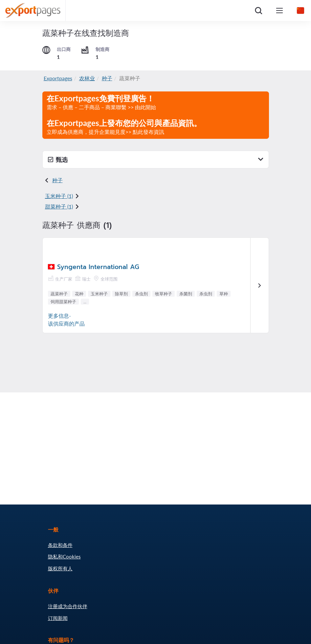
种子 (107, 78)
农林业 (87, 78)
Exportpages (58, 78)
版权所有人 (60, 568)
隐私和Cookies (64, 557)
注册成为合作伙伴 (68, 606)
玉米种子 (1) (59, 196)
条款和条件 (60, 545)
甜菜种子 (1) (59, 206)
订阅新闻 (58, 618)
